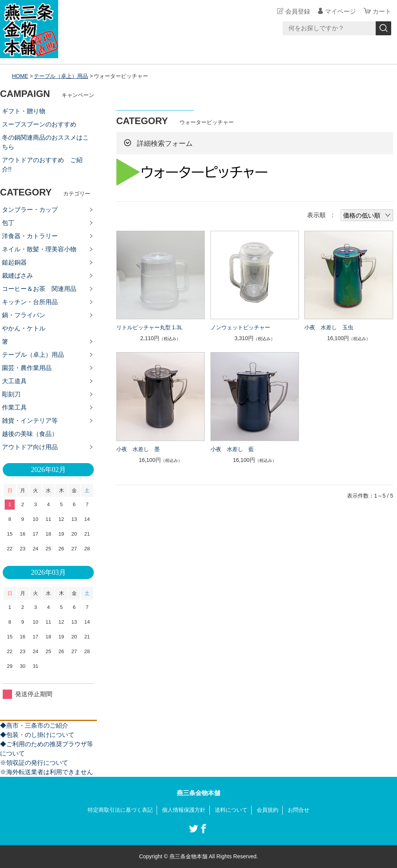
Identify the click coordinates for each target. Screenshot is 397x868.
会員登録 (298, 11)
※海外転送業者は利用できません (47, 772)
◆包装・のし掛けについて (37, 735)
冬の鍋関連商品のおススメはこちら (45, 142)
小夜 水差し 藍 (232, 449)
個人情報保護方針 (184, 810)
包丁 (8, 223)
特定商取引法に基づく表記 (120, 810)
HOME (20, 76)
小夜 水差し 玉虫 (329, 327)
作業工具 (14, 407)
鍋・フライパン (24, 315)
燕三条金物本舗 (198, 793)
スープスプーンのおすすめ (39, 124)
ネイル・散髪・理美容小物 (39, 249)
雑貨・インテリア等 (30, 421)
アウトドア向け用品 (30, 447)
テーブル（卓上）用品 (61, 76)
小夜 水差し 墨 (138, 449)
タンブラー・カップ (30, 210)
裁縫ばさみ (17, 276)
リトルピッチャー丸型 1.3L (149, 327)
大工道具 (14, 381)
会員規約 (268, 810)
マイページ (340, 11)
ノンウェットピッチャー (240, 327)
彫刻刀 (11, 394)
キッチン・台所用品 (30, 302)
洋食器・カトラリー (30, 236)
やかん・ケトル (24, 328)
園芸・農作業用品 (27, 368)
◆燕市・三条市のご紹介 (34, 725)
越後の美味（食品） (30, 434)
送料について (231, 810)
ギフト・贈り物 (24, 111)
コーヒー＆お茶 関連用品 (39, 289)
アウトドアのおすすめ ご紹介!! (42, 165)
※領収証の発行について (34, 763)
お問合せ (299, 810)
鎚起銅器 (14, 262)
